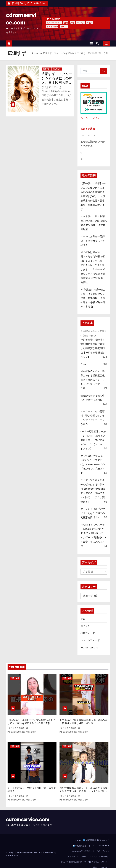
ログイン (85, 626)
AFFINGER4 (104, 840)
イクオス (64, 27)
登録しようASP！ (101, 861)
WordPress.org (89, 648)
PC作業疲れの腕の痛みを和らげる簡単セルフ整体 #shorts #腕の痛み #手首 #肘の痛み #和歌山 (93, 298)
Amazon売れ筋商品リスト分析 (86, 845)
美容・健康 (15, 678)
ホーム (35, 53)
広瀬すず (46, 69)
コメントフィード (90, 640)
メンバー (105, 856)
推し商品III (57, 69)
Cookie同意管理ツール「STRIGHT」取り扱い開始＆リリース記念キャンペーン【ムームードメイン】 (93, 440)
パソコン (80, 23)
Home (78, 834)
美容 (72, 23)
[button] (98, 43)
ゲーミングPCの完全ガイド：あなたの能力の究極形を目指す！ (93, 513)
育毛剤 (89, 23)
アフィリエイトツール (77, 851)
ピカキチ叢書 (88, 129)
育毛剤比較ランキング (84, 840)
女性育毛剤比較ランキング (96, 834)
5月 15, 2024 (52, 87)
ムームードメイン (54, 23)
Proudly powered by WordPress (22, 846)
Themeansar (12, 849)
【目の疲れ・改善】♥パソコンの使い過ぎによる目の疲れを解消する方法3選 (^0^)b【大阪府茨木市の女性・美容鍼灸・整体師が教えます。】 (93, 196)
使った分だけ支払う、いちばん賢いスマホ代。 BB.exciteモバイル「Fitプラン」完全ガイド (93, 464)
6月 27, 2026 (18, 725)
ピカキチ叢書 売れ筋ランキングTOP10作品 (80, 856)
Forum (84, 364)
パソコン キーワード (99, 851)
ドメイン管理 (52, 27)
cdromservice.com (27, 813)
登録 (83, 619)
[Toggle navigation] (91, 43)
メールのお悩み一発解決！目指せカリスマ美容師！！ (93, 241)
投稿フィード (88, 633)
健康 (66, 23)
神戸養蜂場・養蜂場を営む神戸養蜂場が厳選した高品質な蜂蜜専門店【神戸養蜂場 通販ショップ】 (93, 348)
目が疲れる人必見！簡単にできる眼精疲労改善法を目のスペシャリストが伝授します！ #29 (93, 380)
